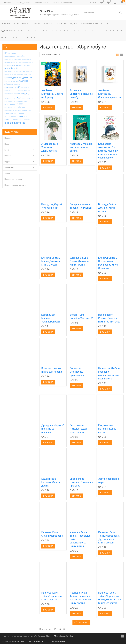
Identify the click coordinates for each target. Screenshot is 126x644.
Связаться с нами (41, 3)
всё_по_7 (26, 93)
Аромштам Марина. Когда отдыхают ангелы (81, 147)
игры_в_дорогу (11, 113)
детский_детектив (22, 77)
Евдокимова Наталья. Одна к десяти (51, 482)
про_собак (15, 90)
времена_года (20, 110)
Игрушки (48, 24)
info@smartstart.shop (65, 636)
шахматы (8, 74)
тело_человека (10, 116)
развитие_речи (28, 98)
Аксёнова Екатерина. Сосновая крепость (110, 94)
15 (55, 629)
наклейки (10, 68)
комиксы (22, 116)
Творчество (61, 24)
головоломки (10, 62)
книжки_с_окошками (14, 65)
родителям (23, 101)
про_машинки (10, 107)
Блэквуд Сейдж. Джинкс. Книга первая (108, 208)
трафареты (25, 87)
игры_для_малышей (13, 119)
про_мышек (25, 90)
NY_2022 (19, 68)
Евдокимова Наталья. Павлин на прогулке (81, 482)
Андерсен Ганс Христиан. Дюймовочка (50, 147)
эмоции (22, 71)
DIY (6, 81)
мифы (29, 110)
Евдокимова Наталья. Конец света (107, 429)
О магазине (6, 3)
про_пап (29, 71)
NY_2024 (19, 104)
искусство (27, 74)
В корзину (48, 108)
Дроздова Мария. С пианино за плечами (53, 429)
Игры (16, 24)
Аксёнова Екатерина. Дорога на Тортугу (52, 94)
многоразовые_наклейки (15, 56)
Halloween (21, 107)
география (29, 62)
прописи (8, 78)
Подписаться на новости (62, 3)
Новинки (6, 24)
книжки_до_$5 (12, 87)
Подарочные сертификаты (15, 185)
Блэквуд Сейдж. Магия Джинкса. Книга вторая (51, 261)
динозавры (20, 62)
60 (64, 629)
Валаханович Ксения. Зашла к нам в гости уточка (109, 318)
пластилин (26, 120)
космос (21, 113)
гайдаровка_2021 (11, 101)
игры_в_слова (18, 74)
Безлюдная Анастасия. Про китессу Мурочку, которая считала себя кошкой (108, 151)
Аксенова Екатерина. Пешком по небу (81, 94)
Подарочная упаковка (91, 24)
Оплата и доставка (22, 3)
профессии (28, 65)
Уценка (74, 24)
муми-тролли (10, 104)
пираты (7, 90)
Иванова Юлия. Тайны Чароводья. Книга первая (52, 596)
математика (22, 81)
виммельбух (9, 110)
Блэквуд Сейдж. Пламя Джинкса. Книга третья (79, 261)
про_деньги (9, 98)
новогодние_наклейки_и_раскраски (18, 59)
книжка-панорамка (12, 94)
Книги (25, 24)
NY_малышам (10, 53)
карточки (11, 81)
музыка (17, 84)
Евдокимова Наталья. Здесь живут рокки (79, 429)
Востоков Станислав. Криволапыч (77, 372)
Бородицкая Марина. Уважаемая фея (51, 318)
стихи (18, 97)
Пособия (36, 24)
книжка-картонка (15, 123)
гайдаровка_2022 (11, 71)
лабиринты (9, 84)
